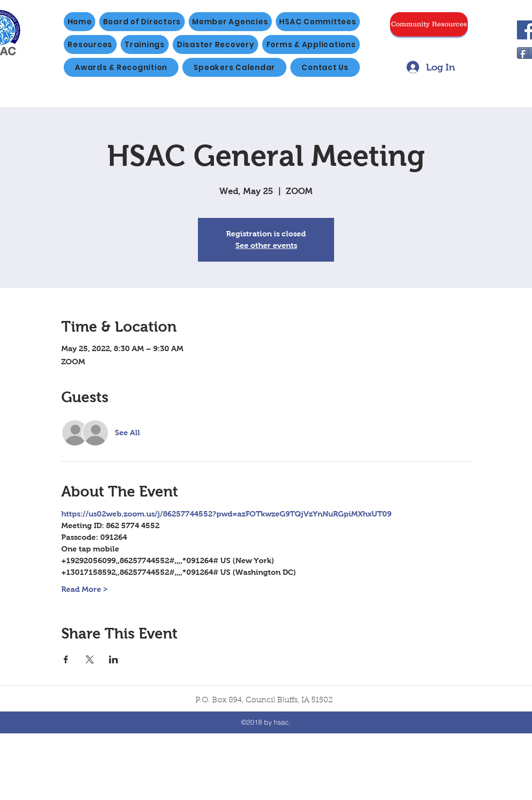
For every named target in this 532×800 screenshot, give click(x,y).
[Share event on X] (90, 659)
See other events (266, 245)
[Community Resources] (429, 24)
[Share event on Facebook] (66, 659)
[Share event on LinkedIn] (114, 659)
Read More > (85, 589)
